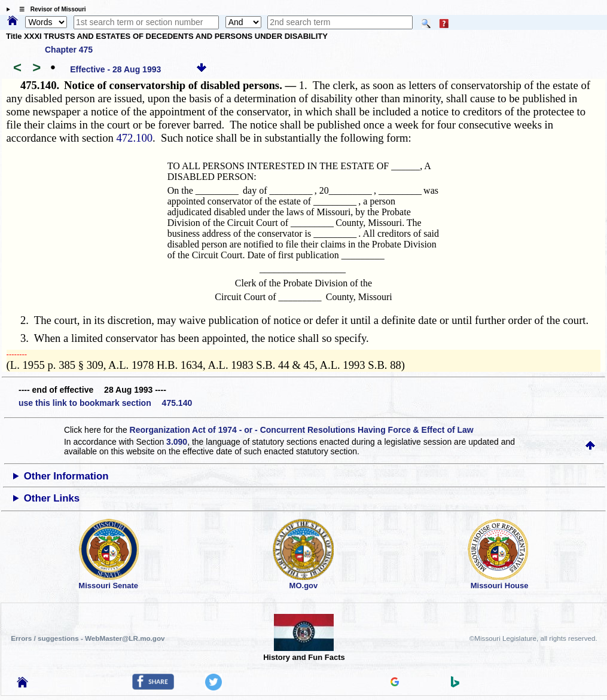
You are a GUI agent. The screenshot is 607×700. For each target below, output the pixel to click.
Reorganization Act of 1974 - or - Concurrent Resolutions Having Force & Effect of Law (302, 430)
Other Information (66, 476)
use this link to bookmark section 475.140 (105, 403)
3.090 (177, 442)
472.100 (134, 138)
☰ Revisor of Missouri (50, 9)
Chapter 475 (69, 50)
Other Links (52, 498)
